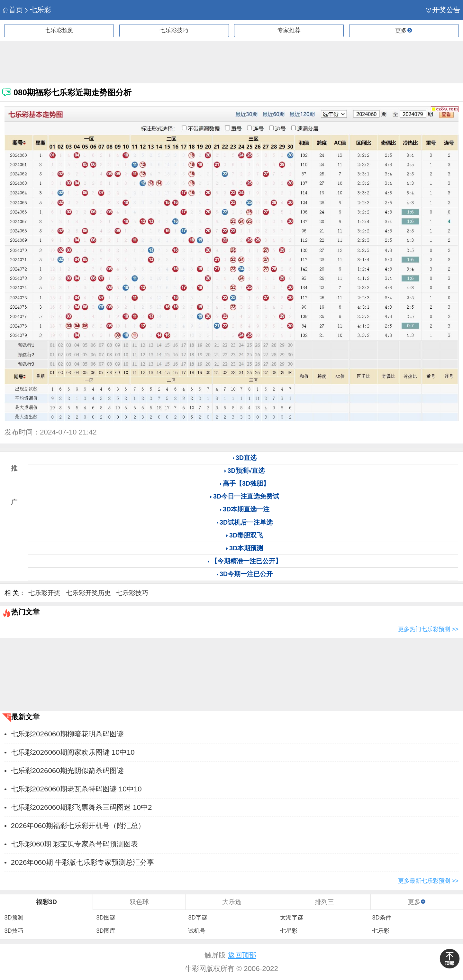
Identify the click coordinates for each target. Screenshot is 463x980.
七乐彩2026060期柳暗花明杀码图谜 (67, 734)
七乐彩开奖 (44, 593)
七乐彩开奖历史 (88, 593)
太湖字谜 (292, 918)
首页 (13, 10)
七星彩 (289, 931)
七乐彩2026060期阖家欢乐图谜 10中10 (73, 752)
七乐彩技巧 (174, 30)
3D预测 (14, 918)
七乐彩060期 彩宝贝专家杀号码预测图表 (75, 844)
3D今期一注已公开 (246, 574)
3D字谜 (198, 918)
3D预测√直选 (246, 471)
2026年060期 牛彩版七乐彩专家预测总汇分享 (82, 862)
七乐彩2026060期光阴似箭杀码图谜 (67, 771)
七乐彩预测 (59, 30)
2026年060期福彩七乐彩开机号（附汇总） (78, 826)
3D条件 (381, 918)
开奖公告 (443, 10)
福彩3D (46, 902)
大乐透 (232, 902)
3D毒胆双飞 (246, 535)
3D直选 (246, 458)
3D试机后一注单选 (246, 522)
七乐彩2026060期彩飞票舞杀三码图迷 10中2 (82, 807)
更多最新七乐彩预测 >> (428, 881)
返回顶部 (242, 955)
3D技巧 (14, 931)
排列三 (324, 902)
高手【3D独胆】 (246, 483)
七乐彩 (37, 10)
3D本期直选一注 (246, 509)
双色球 (139, 902)
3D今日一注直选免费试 (246, 496)
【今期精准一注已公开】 (246, 561)
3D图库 (106, 931)
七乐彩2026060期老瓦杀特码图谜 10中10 (76, 789)
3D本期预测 (246, 548)
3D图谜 (106, 918)
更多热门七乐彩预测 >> (428, 629)
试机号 (197, 931)
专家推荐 (289, 30)
